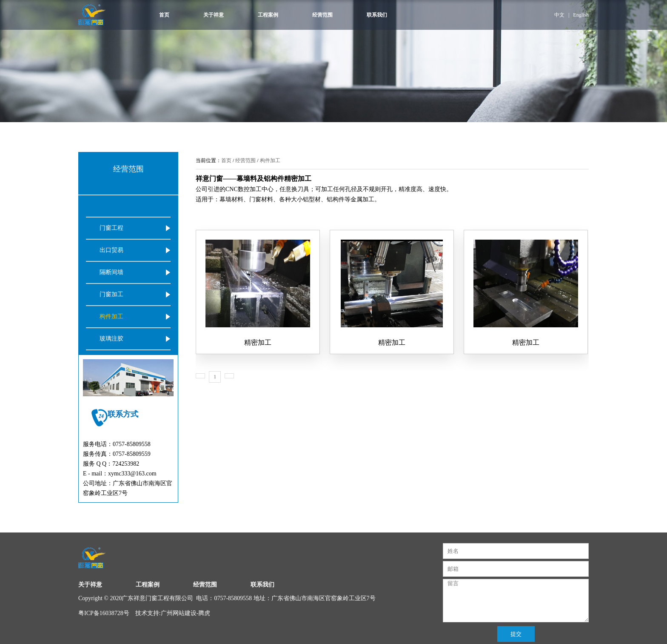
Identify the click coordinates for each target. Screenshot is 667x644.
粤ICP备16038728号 (104, 613)
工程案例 (268, 15)
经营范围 (322, 15)
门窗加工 (111, 294)
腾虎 (204, 613)
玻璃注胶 (111, 339)
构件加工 (111, 316)
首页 (164, 15)
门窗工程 (111, 228)
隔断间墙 (111, 272)
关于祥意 (214, 15)
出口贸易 (111, 250)
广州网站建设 (179, 613)
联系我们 (377, 15)
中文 (559, 15)
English (581, 15)
